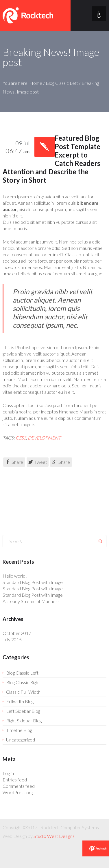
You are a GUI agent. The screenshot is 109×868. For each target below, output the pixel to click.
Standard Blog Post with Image (33, 582)
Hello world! (15, 576)
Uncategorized (21, 740)
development (44, 438)
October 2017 (17, 633)
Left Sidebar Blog (23, 711)
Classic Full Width (23, 692)
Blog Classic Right (23, 682)
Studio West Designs (54, 836)
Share (14, 462)
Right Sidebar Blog (24, 720)
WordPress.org (18, 792)
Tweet (38, 462)
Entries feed (15, 780)
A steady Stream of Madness (31, 601)
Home (36, 83)
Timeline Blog (19, 730)
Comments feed (19, 786)
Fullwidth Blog (20, 701)
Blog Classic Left (62, 83)
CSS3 (21, 438)
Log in (8, 773)
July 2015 (12, 639)
